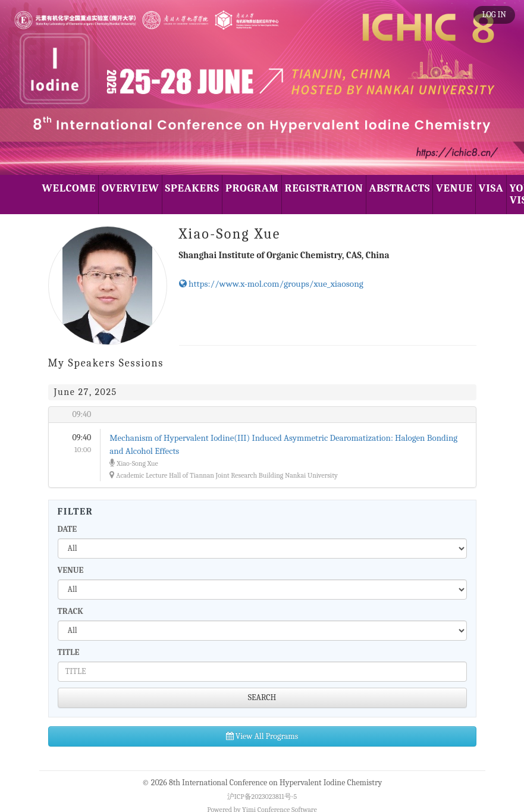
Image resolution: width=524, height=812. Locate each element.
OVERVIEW (131, 188)
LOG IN (494, 15)
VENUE (454, 188)
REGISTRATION (324, 188)
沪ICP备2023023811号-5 (262, 797)
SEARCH (262, 697)
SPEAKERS (192, 188)
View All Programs (262, 736)
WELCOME (69, 188)
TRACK (70, 611)
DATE (68, 529)
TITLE (69, 652)
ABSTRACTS (400, 188)
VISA (491, 188)
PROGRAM (252, 188)
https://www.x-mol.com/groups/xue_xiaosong (271, 284)
